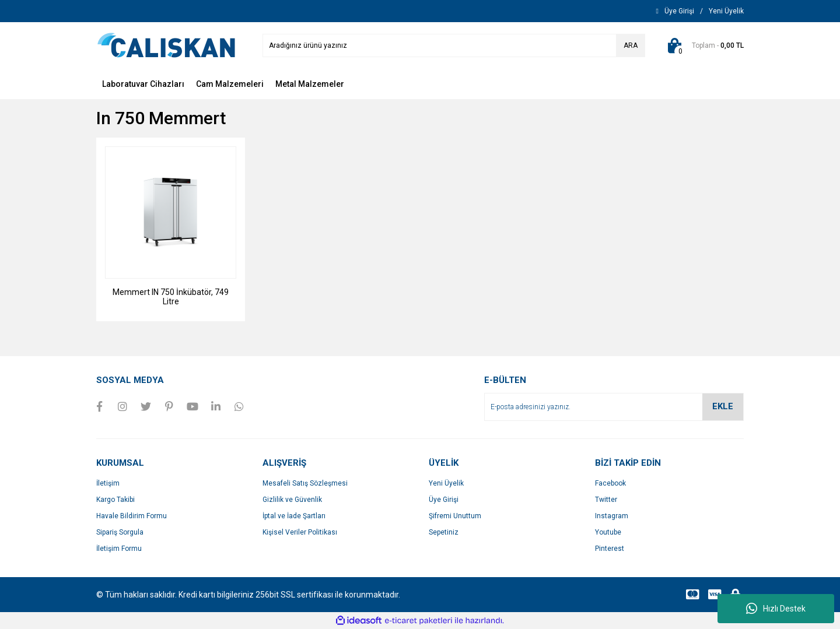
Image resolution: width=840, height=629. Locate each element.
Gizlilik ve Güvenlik (292, 500)
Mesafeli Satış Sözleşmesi (305, 483)
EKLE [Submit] (723, 406)
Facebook (610, 483)
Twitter (606, 500)
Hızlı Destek (776, 609)
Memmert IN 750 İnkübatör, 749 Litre (171, 297)
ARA (631, 45)
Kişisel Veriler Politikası (300, 532)
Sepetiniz (444, 532)
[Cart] (703, 45)
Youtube (608, 532)
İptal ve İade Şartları (294, 516)
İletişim (108, 483)
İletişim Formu (119, 549)
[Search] (454, 45)
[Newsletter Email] (614, 407)
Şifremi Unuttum (455, 516)
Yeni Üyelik (446, 483)
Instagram (612, 516)
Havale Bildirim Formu (132, 516)
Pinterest (610, 549)
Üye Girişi (444, 500)
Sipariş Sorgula (120, 532)
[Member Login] (679, 11)
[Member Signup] (726, 11)
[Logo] (166, 45)
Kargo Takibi (116, 500)
